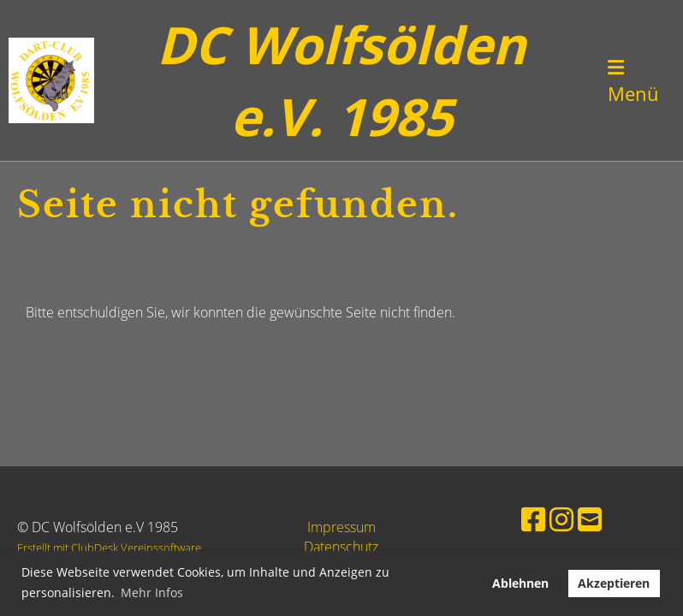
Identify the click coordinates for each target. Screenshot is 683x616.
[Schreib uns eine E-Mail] (590, 519)
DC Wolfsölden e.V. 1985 (341, 80)
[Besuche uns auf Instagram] (561, 519)
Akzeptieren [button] (614, 583)
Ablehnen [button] (520, 583)
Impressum (341, 527)
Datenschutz (341, 547)
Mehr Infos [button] (152, 592)
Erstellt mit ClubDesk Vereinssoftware (109, 548)
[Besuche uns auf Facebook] (533, 519)
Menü (633, 82)
